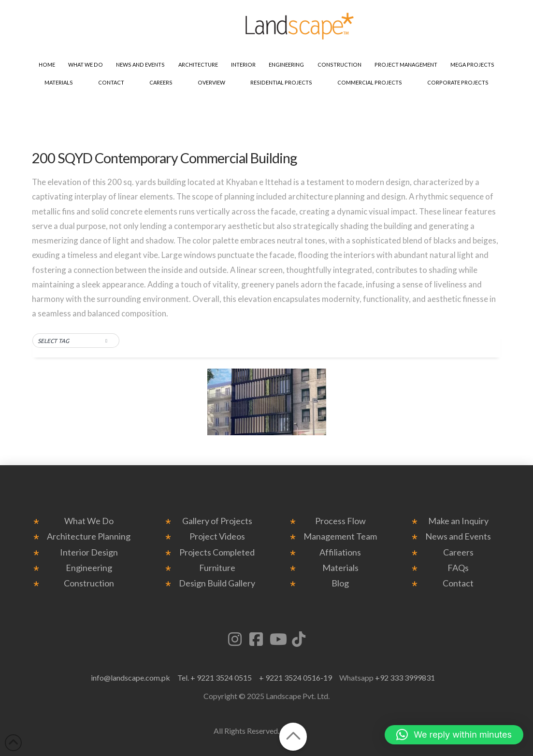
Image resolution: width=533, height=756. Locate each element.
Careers (458, 552)
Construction (89, 583)
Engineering (89, 568)
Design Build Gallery (217, 583)
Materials (340, 568)
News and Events (458, 536)
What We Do (89, 521)
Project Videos (217, 536)
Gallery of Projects (217, 521)
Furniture (217, 568)
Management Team (340, 536)
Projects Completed (217, 552)
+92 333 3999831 (405, 678)
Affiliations (340, 552)
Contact (458, 583)
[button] (76, 341)
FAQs (458, 568)
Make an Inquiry (458, 521)
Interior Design (89, 552)
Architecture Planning (89, 536)
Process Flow (340, 521)
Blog (340, 583)
